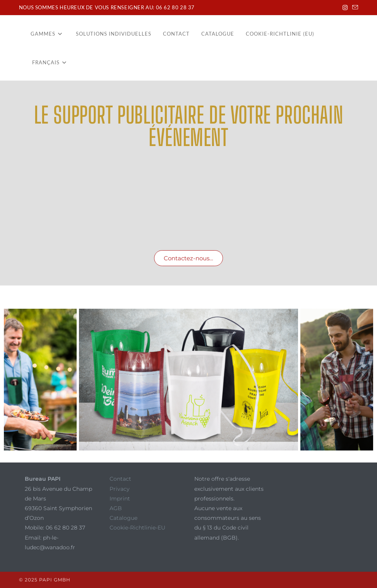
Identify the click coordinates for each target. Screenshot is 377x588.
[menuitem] (50, 62)
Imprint (120, 499)
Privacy (120, 489)
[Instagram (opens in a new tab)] (345, 8)
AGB (116, 508)
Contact (120, 479)
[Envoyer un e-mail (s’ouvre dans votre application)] (354, 8)
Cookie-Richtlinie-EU (137, 528)
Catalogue (123, 518)
